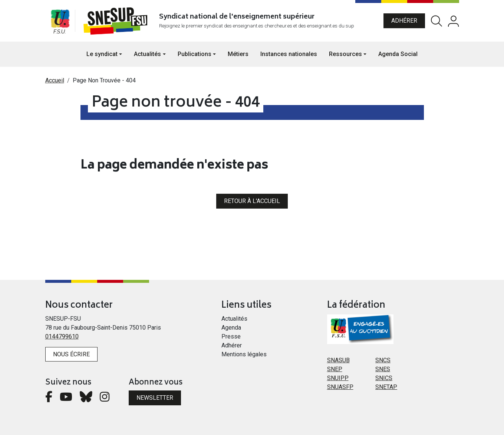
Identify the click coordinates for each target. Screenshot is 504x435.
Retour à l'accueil (252, 201)
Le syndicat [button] (102, 54)
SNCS (383, 360)
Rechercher (437, 21)
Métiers (238, 54)
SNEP (335, 369)
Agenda (231, 328)
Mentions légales (244, 354)
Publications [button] (195, 54)
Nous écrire (71, 354)
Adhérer (404, 21)
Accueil (55, 80)
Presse (231, 336)
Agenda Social (398, 54)
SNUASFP (340, 387)
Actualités (234, 319)
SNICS (384, 378)
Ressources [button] (345, 54)
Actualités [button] (147, 54)
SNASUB (338, 360)
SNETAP (386, 387)
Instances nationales (289, 54)
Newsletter (155, 398)
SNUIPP (338, 378)
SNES (383, 369)
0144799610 (62, 336)
